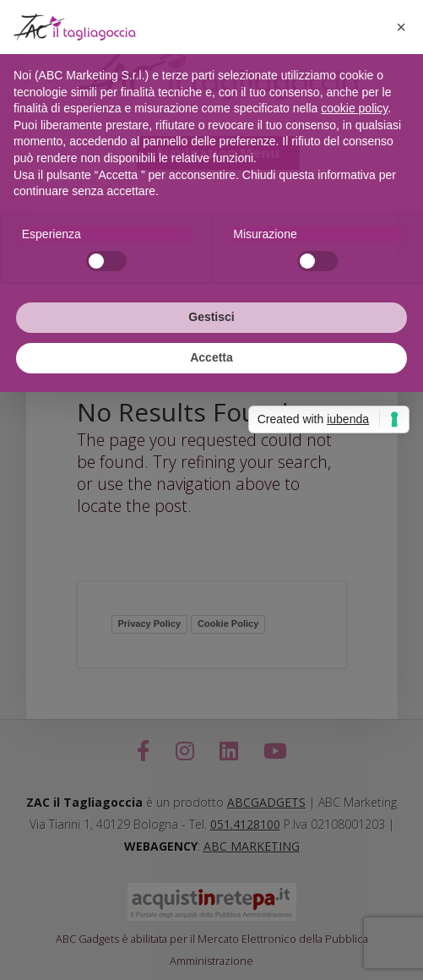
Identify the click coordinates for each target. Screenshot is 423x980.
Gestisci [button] (211, 317)
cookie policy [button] (354, 108)
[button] (401, 27)
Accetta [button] (211, 357)
